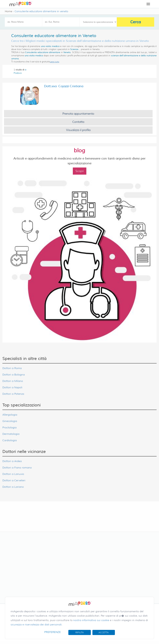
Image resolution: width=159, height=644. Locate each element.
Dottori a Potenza (13, 394)
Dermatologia (11, 434)
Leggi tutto (55, 62)
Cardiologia (10, 440)
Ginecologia (10, 421)
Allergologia (10, 415)
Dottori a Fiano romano (17, 468)
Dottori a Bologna (14, 375)
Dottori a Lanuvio (13, 474)
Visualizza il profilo (78, 130)
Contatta (78, 122)
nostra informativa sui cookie (91, 620)
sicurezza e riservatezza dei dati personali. (36, 625)
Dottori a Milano (13, 381)
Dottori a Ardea (12, 461)
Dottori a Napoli (12, 387)
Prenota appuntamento (78, 114)
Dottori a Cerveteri (14, 480)
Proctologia (9, 427)
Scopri (80, 171)
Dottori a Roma (12, 368)
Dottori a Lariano (13, 487)
